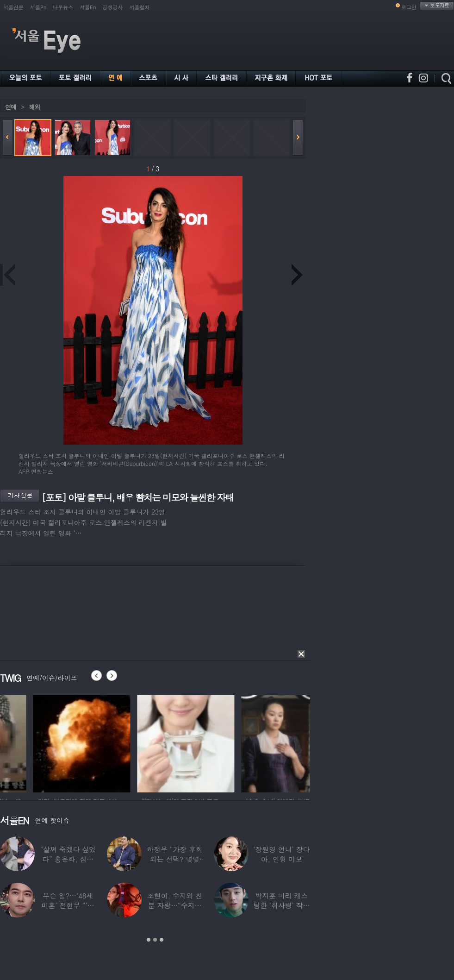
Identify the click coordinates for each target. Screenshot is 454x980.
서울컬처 (140, 7)
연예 (11, 107)
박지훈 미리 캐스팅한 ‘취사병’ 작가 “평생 (281, 905)
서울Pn (38, 7)
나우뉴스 (63, 7)
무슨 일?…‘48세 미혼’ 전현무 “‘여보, (68, 905)
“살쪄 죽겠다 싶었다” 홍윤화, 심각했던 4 (68, 859)
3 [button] (162, 940)
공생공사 (113, 7)
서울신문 (13, 7)
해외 (34, 107)
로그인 (409, 7)
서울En (88, 7)
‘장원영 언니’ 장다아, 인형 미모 (281, 854)
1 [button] (149, 940)
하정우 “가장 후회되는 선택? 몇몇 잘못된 (174, 859)
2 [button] (155, 940)
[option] (148, 742)
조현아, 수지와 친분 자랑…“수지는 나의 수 (175, 905)
